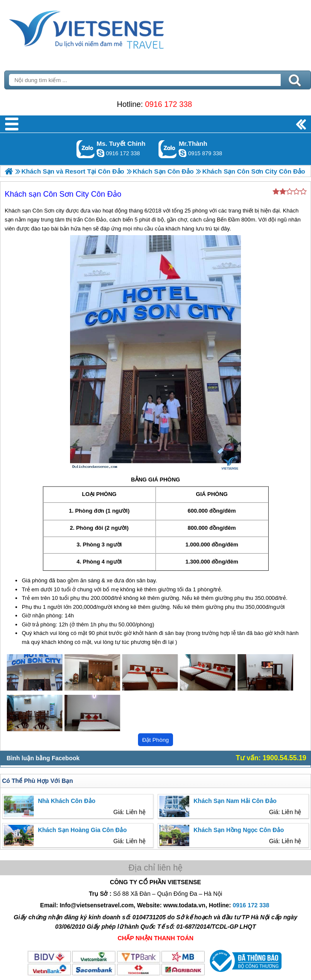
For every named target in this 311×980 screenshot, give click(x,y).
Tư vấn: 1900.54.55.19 (271, 758)
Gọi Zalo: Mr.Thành (168, 149)
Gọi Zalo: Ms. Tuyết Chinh (86, 149)
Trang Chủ (108, 28)
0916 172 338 (168, 104)
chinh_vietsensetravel (100, 153)
